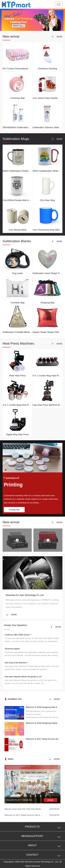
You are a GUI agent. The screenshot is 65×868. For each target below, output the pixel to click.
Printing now (14, 510)
